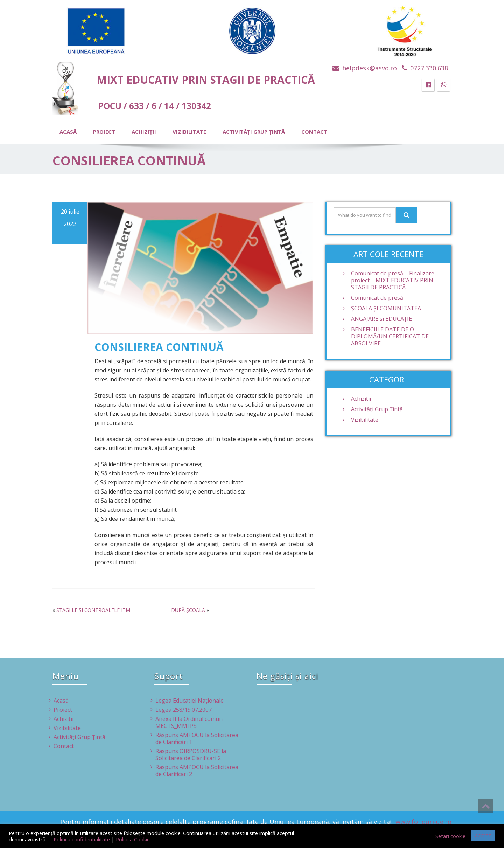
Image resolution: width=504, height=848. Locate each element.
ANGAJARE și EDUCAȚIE (381, 319)
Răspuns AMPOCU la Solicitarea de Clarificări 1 (197, 738)
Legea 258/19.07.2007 (184, 710)
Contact (314, 132)
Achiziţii (144, 132)
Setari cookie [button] (450, 836)
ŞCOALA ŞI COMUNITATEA (386, 308)
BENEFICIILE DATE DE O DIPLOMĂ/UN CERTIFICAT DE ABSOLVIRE (390, 336)
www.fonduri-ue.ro (423, 822)
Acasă (68, 132)
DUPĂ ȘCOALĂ (188, 610)
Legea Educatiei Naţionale (190, 701)
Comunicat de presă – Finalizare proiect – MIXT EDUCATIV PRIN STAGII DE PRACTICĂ (393, 280)
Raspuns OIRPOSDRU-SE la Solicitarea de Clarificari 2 (191, 754)
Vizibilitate (189, 132)
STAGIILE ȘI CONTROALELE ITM (93, 610)
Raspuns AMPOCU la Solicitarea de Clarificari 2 (197, 771)
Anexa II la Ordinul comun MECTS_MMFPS (189, 722)
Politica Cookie (133, 839)
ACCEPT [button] (483, 836)
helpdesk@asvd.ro (370, 68)
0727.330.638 (429, 68)
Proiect (104, 132)
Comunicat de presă (377, 298)
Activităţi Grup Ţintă (254, 132)
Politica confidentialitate (82, 839)
